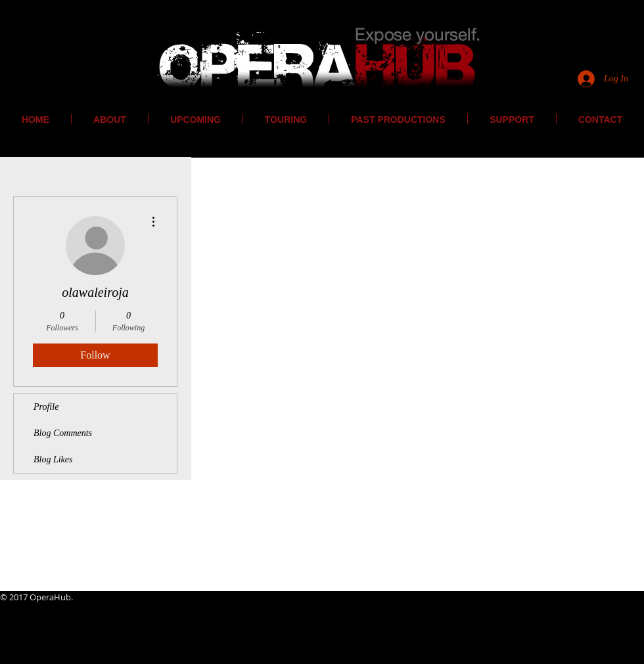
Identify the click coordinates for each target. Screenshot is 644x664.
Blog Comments (63, 433)
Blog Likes (53, 459)
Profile (46, 407)
